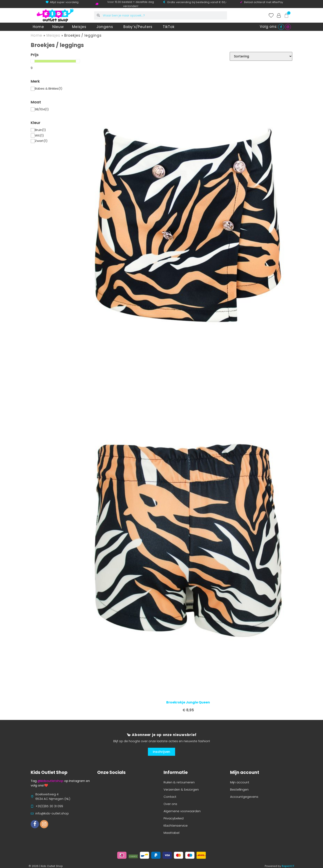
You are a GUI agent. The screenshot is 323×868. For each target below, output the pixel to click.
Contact (170, 797)
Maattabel (171, 833)
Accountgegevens (244, 797)
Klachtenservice (176, 825)
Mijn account (240, 782)
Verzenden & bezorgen (181, 789)
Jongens (106, 27)
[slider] (33, 61)
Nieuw (58, 27)
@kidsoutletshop (50, 781)
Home (38, 27)
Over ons (170, 804)
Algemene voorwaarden (182, 811)
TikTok (169, 27)
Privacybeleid (174, 818)
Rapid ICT (288, 866)
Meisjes (80, 27)
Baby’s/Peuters (139, 27)
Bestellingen (239, 789)
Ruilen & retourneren (179, 782)
